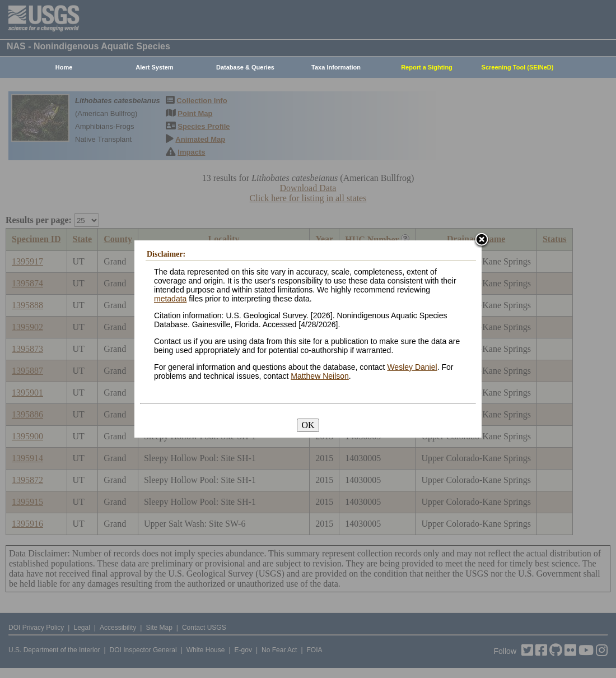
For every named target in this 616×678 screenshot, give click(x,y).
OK (308, 425)
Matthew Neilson (320, 376)
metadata (170, 299)
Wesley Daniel (412, 367)
